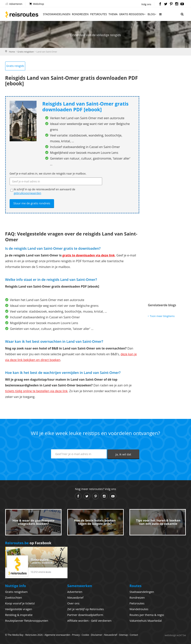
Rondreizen (80, 14)
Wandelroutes (139, 609)
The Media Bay (16, 635)
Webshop (36, 4)
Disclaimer (97, 635)
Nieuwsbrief (75, 597)
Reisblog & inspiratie (19, 615)
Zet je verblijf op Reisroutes (86, 609)
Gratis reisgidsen (133, 14)
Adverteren (14, 4)
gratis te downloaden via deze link (88, 255)
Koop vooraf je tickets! (20, 603)
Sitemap (123, 635)
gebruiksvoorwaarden (28, 193)
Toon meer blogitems (162, 316)
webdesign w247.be (175, 635)
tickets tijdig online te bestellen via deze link (36, 391)
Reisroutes (22, 14)
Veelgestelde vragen (19, 609)
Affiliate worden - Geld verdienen (89, 621)
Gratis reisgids (15, 66)
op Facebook (28, 543)
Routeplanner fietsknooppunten (27, 621)
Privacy (76, 635)
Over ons (73, 603)
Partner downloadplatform (85, 615)
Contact (134, 635)
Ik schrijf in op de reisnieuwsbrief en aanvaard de (45, 191)
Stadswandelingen (57, 14)
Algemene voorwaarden (57, 635)
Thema (113, 14)
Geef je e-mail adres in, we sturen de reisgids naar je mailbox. (48, 173)
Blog (152, 14)
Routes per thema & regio (147, 615)
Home (12, 52)
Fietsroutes (99, 14)
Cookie (85, 635)
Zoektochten (14, 597)
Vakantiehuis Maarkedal (146, 621)
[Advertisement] (166, 119)
